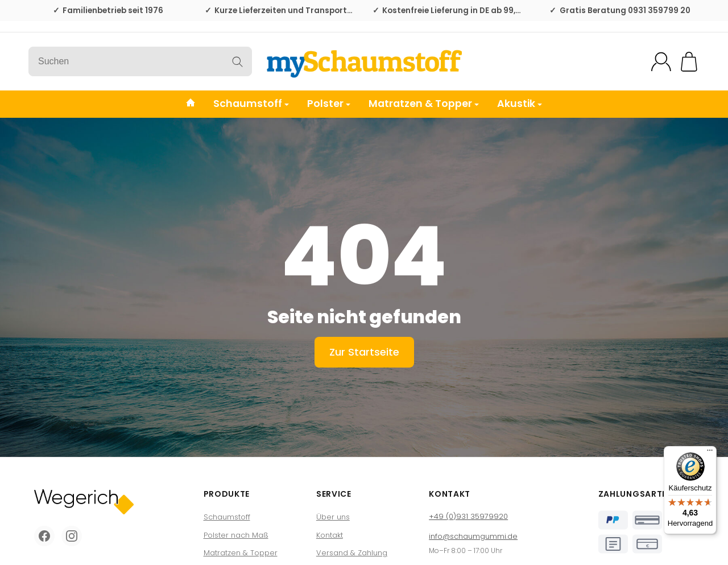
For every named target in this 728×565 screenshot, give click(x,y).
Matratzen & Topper (424, 104)
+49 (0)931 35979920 (468, 516)
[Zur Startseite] (364, 61)
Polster (329, 104)
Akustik (520, 104)
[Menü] (710, 453)
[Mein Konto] (661, 62)
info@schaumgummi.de (473, 536)
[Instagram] (72, 536)
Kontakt (330, 535)
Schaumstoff (251, 104)
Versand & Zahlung (352, 553)
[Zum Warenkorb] (689, 62)
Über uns (333, 517)
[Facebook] (44, 536)
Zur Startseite (364, 352)
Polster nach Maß (236, 535)
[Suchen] (140, 61)
